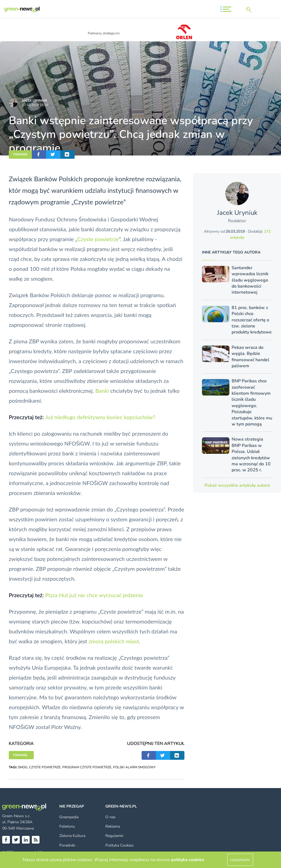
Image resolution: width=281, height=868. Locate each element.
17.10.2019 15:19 (35, 105)
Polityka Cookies (120, 845)
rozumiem (240, 860)
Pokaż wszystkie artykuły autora (237, 485)
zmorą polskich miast (114, 641)
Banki (102, 391)
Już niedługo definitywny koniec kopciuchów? (100, 417)
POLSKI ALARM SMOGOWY (134, 767)
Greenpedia (69, 817)
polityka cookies (188, 860)
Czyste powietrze (98, 239)
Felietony (67, 826)
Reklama (113, 826)
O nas (110, 817)
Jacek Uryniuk (35, 101)
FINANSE (20, 154)
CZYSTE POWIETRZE (45, 767)
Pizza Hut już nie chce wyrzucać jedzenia (94, 595)
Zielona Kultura (72, 836)
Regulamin (114, 836)
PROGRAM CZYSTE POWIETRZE (87, 767)
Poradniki (67, 845)
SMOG (23, 767)
